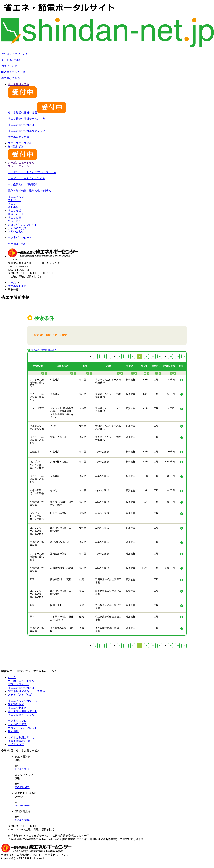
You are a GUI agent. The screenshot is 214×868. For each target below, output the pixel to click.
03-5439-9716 (22, 820)
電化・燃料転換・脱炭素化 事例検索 (29, 191)
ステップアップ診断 (20, 143)
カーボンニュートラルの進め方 (27, 178)
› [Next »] (184, 646)
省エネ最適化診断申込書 (37, 113)
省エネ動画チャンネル (21, 715)
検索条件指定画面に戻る (44, 350)
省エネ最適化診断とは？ (23, 125)
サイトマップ (16, 744)
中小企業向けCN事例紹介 (23, 185)
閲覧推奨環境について (21, 741)
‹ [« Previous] (95, 646)
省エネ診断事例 (17, 286)
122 (170, 646)
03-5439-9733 (22, 787)
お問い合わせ (9, 66)
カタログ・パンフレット (16, 54)
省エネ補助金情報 (19, 137)
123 (177, 646)
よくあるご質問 (11, 60)
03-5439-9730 (22, 805)
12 (160, 646)
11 (153, 646)
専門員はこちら (11, 78)
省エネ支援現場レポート (23, 711)
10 (146, 646)
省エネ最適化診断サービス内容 (27, 119)
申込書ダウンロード (13, 72)
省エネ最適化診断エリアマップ (27, 131)
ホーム (12, 283)
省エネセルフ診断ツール (23, 701)
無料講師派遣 (16, 704)
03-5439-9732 (22, 769)
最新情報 (13, 731)
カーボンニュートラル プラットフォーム (32, 172)
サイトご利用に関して (21, 737)
